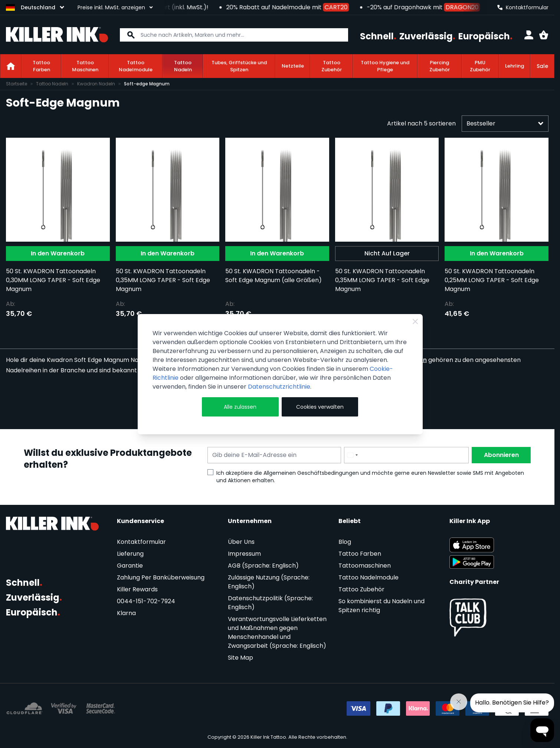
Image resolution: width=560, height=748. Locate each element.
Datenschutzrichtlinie (279, 387)
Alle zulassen (240, 407)
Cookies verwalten (320, 407)
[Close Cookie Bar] (415, 321)
